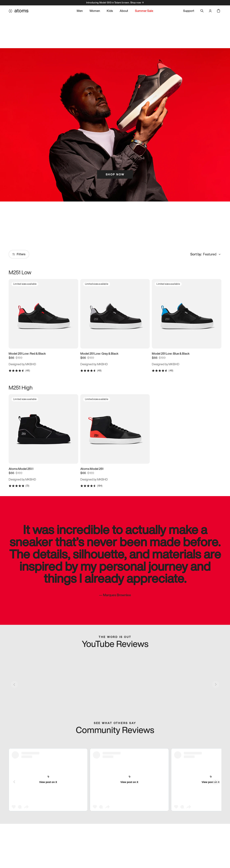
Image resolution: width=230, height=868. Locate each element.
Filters (19, 254)
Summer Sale (144, 11)
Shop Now (115, 174)
